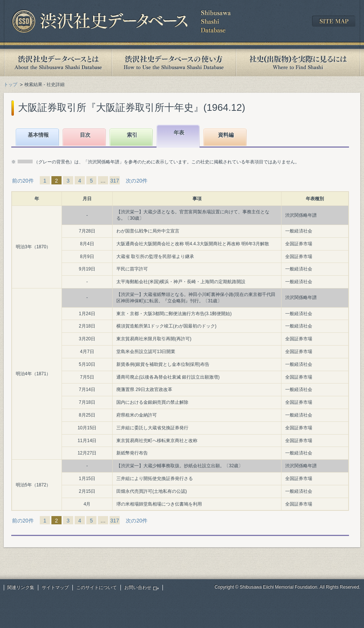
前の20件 (23, 181)
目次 (85, 135)
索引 (132, 135)
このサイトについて (96, 587)
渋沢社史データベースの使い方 (174, 63)
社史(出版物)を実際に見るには (298, 63)
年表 (179, 133)
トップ (11, 85)
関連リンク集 (21, 587)
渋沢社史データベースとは (58, 63)
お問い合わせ (138, 587)
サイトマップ (55, 587)
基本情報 (38, 135)
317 (115, 181)
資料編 (226, 135)
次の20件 (137, 181)
